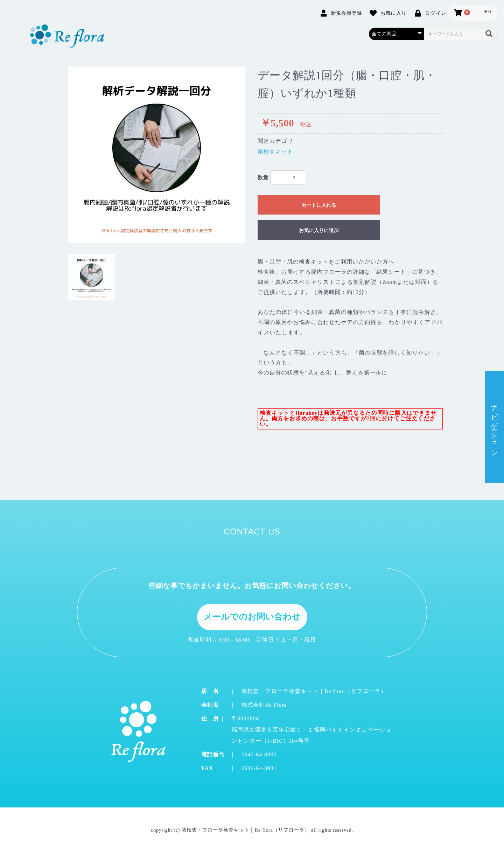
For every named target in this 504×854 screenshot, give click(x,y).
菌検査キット (275, 152)
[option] (157, 155)
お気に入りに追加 (319, 230)
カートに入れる (319, 205)
